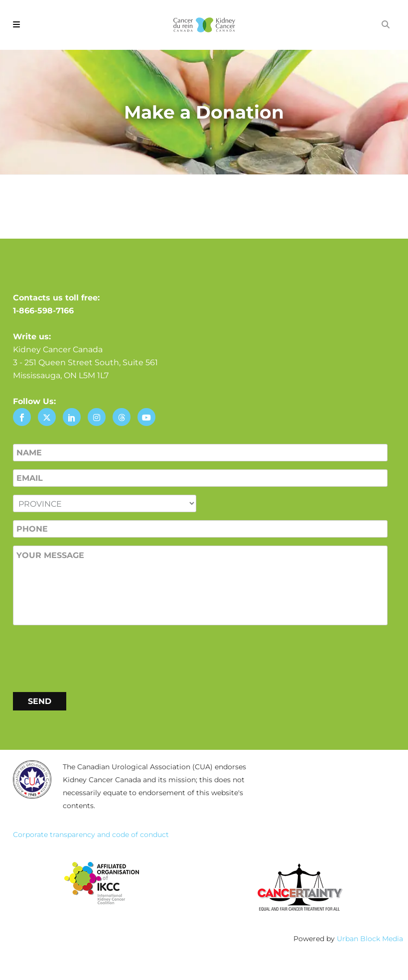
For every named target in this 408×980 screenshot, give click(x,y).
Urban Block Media (370, 939)
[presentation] (89, 657)
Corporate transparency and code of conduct (91, 835)
